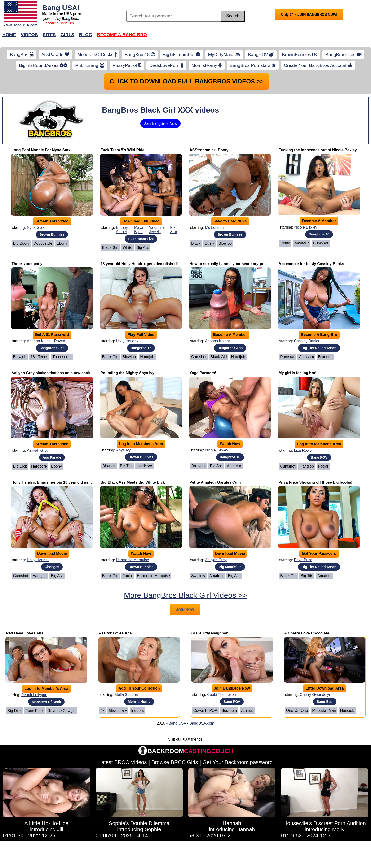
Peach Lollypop (34, 695)
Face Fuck (35, 711)
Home (9, 35)
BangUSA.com (202, 723)
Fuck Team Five (141, 239)
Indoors (137, 710)
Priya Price (303, 560)
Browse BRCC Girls (175, 762)
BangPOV (261, 54)
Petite (285, 243)
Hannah (232, 823)
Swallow (198, 576)
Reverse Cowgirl (61, 711)
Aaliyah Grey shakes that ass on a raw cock (51, 373)
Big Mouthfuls (230, 567)
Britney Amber (122, 230)
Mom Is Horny (139, 702)
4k (103, 710)
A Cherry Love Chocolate (307, 633)
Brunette (325, 357)
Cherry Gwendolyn (316, 695)
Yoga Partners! (203, 373)
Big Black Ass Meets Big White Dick (133, 482)
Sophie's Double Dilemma (139, 823)
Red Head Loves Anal (25, 633)
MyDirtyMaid (224, 54)
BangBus (21, 54)
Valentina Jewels (157, 230)
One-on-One (297, 710)
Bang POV (319, 457)
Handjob (147, 357)
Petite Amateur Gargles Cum (215, 482)
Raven (60, 341)
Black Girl (110, 248)
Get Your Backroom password (238, 762)
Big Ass (143, 248)
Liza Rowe (303, 450)
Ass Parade (52, 457)
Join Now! (260, 37)
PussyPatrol (127, 65)
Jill (60, 829)
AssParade (55, 54)
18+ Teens (39, 357)
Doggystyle (43, 243)
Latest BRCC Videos (123, 762)
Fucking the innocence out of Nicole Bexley (318, 150)
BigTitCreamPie (181, 54)
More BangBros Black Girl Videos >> (186, 595)
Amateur (301, 243)
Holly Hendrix (127, 341)
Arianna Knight (39, 341)
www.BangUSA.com (20, 25)
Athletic (247, 710)
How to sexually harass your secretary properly (232, 264)
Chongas (52, 567)
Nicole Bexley (306, 227)
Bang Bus (325, 702)
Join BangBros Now (161, 124)
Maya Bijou (139, 230)
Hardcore (39, 466)
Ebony (62, 243)
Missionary (118, 710)
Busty (209, 243)
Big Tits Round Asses (319, 348)
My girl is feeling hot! (297, 373)
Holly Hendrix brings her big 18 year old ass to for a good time (67, 482)
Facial (323, 466)
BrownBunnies (300, 54)
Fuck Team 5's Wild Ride (123, 150)
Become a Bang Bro (59, 23)
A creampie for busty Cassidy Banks (311, 264)
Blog (86, 35)
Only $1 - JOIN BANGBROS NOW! (309, 15)
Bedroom (229, 710)
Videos (29, 35)
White (127, 248)
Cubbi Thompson (221, 695)
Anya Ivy (123, 450)
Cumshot (321, 243)
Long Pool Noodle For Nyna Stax (41, 150)
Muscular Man (324, 710)
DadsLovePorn (166, 65)
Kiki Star (174, 230)
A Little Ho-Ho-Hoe (46, 823)
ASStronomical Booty (209, 150)
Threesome (62, 357)
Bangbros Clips (52, 348)
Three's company (27, 264)
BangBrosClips (343, 54)
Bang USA (177, 723)
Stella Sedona (126, 695)
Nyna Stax (36, 228)
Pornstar (287, 357)
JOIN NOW (185, 610)
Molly (338, 829)
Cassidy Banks (307, 341)
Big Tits (126, 466)
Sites (49, 35)
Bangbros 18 (319, 234)
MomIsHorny (207, 65)
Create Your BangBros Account (318, 65)
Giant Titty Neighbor (210, 633)
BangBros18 (140, 54)
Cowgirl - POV (205, 710)
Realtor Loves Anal (116, 633)
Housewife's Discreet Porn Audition (325, 823)
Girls (68, 35)
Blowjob (225, 243)
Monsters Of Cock (46, 702)
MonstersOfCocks (97, 54)
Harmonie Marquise (132, 560)
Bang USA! (61, 8)
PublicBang (90, 65)
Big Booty (21, 243)
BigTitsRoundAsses (43, 65)
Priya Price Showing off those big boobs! (315, 482)
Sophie (153, 829)
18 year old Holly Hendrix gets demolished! (139, 264)
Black (196, 243)
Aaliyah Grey (38, 450)
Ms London (214, 228)
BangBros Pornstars (253, 65)
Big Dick (20, 466)
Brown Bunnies (52, 234)
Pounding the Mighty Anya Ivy (128, 373)
